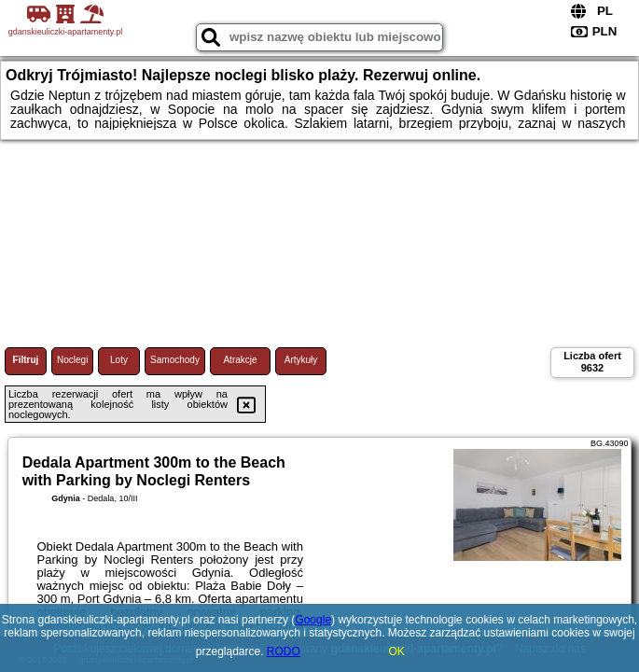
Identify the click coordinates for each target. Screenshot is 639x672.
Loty (119, 360)
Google (313, 620)
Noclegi (72, 360)
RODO (284, 651)
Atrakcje (240, 360)
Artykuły (301, 360)
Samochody (175, 360)
